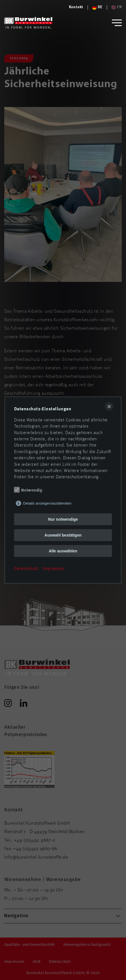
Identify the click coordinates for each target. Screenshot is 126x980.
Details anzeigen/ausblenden (47, 503)
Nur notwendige (63, 519)
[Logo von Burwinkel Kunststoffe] (76, 7)
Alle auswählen (63, 551)
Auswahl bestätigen (63, 535)
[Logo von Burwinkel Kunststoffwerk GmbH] (28, 23)
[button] (117, 23)
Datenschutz (26, 569)
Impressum (54, 569)
